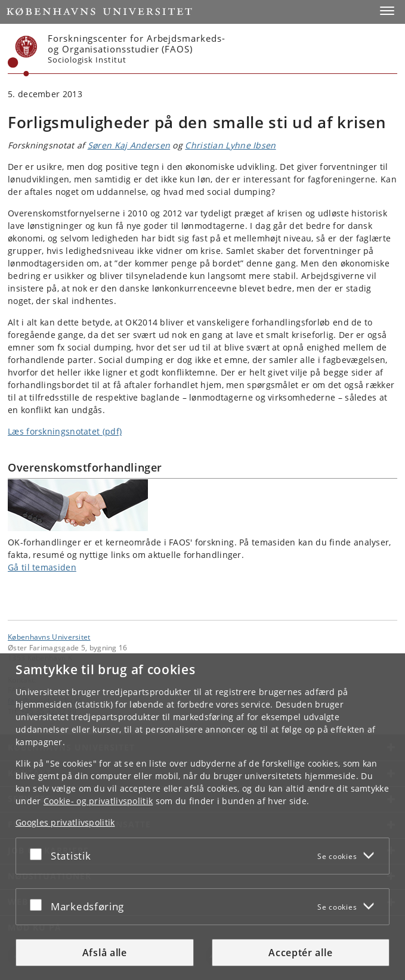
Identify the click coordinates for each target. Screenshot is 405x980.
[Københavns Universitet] (23, 56)
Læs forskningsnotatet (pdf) (65, 431)
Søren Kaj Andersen (129, 145)
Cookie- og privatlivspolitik (98, 801)
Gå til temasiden (42, 567)
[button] (387, 11)
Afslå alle (105, 953)
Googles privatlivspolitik (65, 822)
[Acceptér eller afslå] (39, 854)
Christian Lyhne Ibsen (230, 145)
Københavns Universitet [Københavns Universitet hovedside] (49, 637)
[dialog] (202, 817)
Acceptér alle (300, 953)
